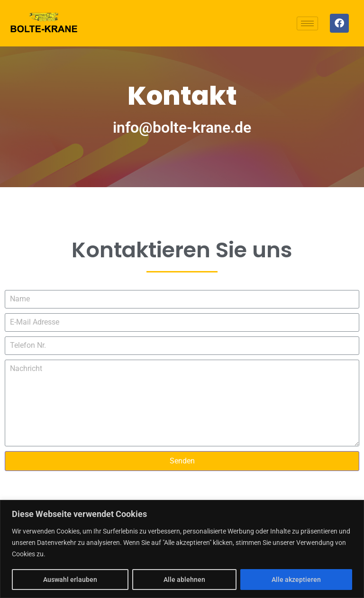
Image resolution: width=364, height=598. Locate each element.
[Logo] (44, 23)
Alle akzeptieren (296, 580)
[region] (182, 549)
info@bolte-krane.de (182, 127)
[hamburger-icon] (307, 23)
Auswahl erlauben (70, 580)
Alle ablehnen (184, 580)
